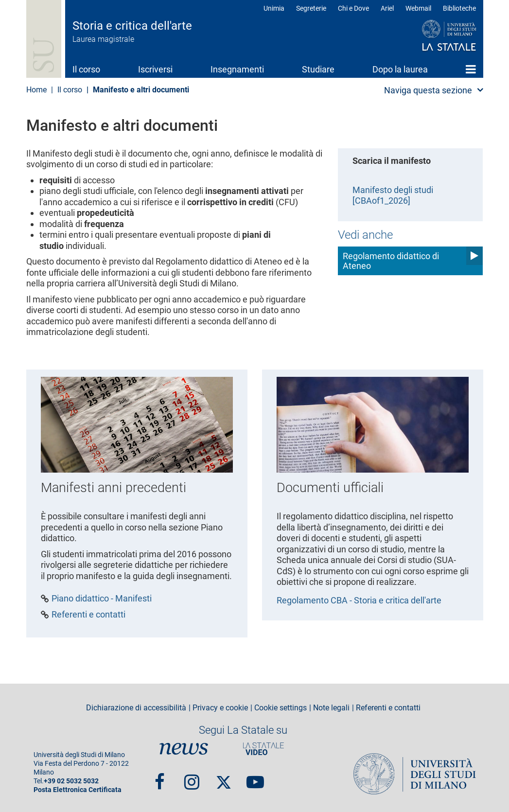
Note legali (331, 708)
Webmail (418, 8)
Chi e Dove (353, 8)
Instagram (192, 777)
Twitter (224, 777)
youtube (255, 777)
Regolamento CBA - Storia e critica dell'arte (359, 600)
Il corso (86, 69)
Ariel (387, 8)
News (184, 749)
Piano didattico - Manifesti (102, 599)
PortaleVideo (263, 749)
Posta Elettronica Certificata (78, 790)
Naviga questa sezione (428, 90)
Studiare (318, 69)
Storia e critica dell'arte (132, 26)
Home (471, 69)
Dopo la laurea (400, 69)
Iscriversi (155, 69)
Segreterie (311, 8)
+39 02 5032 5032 (71, 781)
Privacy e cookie (220, 708)
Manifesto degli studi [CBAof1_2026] (393, 195)
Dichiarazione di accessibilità (136, 708)
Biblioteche (459, 8)
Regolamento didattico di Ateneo (391, 261)
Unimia (274, 8)
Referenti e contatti (88, 615)
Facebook (160, 777)
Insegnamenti (237, 69)
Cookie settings (281, 708)
